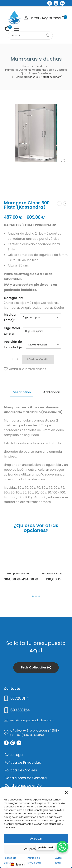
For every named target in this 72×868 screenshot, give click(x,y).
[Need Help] (16, 698)
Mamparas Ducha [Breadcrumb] (16, 70)
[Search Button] (49, 36)
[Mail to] (17, 710)
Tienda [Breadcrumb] (39, 66)
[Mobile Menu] (17, 29)
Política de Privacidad (23, 762)
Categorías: (13, 298)
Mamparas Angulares (20, 308)
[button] (66, 792)
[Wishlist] (64, 18)
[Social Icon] (50, 3)
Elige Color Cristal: (12, 331)
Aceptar (36, 838)
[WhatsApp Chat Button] (62, 847)
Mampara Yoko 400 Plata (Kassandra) (30, 574)
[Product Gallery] (63, 160)
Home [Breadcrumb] (26, 66)
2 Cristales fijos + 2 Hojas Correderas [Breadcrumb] (44, 72)
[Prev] (59, 204)
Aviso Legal (14, 755)
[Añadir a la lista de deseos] (25, 369)
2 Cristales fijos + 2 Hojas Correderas (31, 303)
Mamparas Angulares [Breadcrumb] (41, 70)
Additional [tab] (51, 392)
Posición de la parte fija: (13, 344)
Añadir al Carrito (38, 359)
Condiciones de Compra (26, 778)
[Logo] (14, 18)
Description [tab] (22, 392)
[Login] (32, 18)
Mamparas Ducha (50, 308)
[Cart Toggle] (7, 28)
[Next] (65, 204)
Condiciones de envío (23, 785)
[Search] (27, 36)
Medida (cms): (10, 317)
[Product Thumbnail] (36, 133)
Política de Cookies (21, 770)
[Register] (52, 18)
